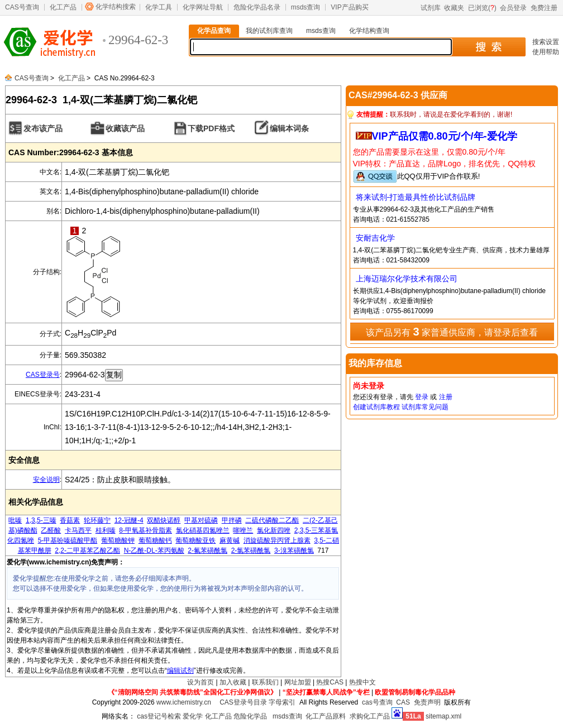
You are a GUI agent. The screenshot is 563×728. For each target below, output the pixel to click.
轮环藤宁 (97, 520)
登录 (422, 397)
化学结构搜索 (116, 7)
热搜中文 (362, 682)
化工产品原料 (326, 716)
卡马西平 (78, 530)
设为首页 (201, 682)
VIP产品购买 (349, 7)
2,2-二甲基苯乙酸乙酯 (87, 550)
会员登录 (513, 8)
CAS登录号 (43, 375)
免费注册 (544, 8)
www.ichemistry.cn (184, 702)
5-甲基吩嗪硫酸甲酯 (68, 540)
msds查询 (306, 7)
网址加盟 (298, 682)
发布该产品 (43, 128)
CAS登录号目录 (243, 702)
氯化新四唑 (274, 530)
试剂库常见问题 (425, 407)
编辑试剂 (180, 670)
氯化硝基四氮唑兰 (203, 530)
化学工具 (159, 7)
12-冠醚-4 (129, 520)
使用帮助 (546, 52)
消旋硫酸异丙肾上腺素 (277, 540)
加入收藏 (233, 682)
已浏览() (482, 8)
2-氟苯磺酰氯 (207, 550)
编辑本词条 (289, 128)
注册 (446, 397)
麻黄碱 (230, 540)
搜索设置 (546, 42)
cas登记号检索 (159, 716)
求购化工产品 (370, 716)
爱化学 (193, 716)
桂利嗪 (106, 530)
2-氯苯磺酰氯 (251, 550)
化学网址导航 (203, 7)
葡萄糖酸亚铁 (195, 540)
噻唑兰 (243, 530)
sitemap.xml (443, 716)
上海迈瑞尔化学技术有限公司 (407, 279)
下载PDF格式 (211, 128)
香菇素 (70, 520)
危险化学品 (250, 716)
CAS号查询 (22, 7)
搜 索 (488, 47)
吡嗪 (15, 520)
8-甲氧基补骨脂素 (145, 530)
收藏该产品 (125, 128)
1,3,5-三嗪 (41, 520)
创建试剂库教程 (376, 407)
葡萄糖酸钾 (118, 540)
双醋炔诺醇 (164, 520)
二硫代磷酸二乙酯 (272, 520)
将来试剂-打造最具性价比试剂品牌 (416, 197)
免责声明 (427, 702)
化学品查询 (214, 31)
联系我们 (265, 682)
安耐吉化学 (375, 238)
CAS (403, 702)
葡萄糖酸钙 (155, 540)
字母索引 (282, 702)
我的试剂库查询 (269, 31)
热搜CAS (330, 682)
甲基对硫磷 (201, 520)
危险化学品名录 (257, 7)
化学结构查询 (369, 31)
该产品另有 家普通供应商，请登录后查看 (452, 332)
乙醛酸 (51, 530)
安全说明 (46, 480)
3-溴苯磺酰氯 (294, 550)
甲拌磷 (232, 520)
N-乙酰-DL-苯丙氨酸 (154, 550)
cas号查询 (377, 702)
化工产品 (63, 7)
